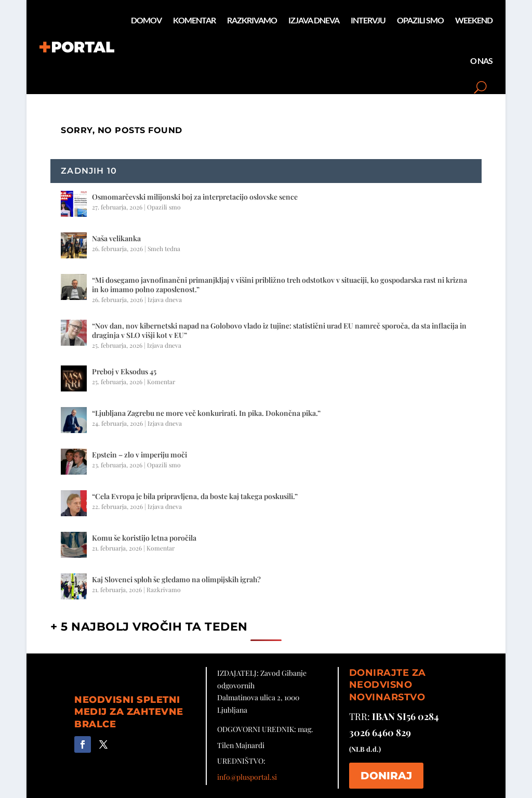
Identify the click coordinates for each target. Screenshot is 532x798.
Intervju (368, 20)
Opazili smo (420, 20)
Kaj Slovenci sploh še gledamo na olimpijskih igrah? (176, 579)
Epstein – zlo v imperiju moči (139, 455)
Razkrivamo (252, 20)
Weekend (474, 20)
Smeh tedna (164, 248)
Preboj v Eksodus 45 (124, 371)
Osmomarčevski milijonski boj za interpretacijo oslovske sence (195, 197)
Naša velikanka (116, 238)
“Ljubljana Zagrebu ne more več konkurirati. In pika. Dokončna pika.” (206, 413)
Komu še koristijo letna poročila (144, 538)
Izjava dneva (314, 20)
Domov (146, 20)
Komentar (194, 20)
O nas (481, 61)
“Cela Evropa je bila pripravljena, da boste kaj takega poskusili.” (195, 496)
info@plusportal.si (247, 777)
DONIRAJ (386, 776)
